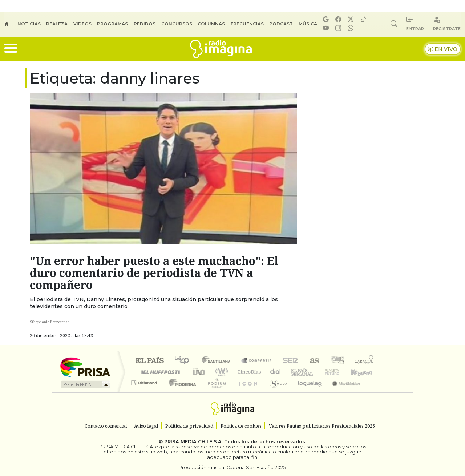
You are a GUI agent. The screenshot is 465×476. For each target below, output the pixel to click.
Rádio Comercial (375, 392)
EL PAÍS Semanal (295, 372)
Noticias (29, 24)
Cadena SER (290, 361)
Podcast (281, 24)
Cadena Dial (339, 372)
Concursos (177, 24)
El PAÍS (149, 361)
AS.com (313, 361)
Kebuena (365, 372)
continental (276, 372)
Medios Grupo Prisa (85, 384)
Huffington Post (159, 372)
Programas (112, 24)
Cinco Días (248, 372)
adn (337, 361)
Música (308, 24)
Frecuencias (247, 24)
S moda (276, 392)
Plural (215, 392)
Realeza (57, 24)
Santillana (218, 361)
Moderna (181, 392)
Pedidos (145, 24)
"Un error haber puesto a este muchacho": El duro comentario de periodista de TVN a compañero (154, 273)
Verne (317, 372)
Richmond (145, 392)
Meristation (342, 392)
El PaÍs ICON (247, 392)
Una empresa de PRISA (85, 367)
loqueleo (307, 392)
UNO (199, 372)
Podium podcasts (145, 381)
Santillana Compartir (257, 361)
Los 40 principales (184, 361)
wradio (220, 372)
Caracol (364, 361)
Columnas (211, 24)
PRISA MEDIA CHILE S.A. (193, 442)
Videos (82, 24)
